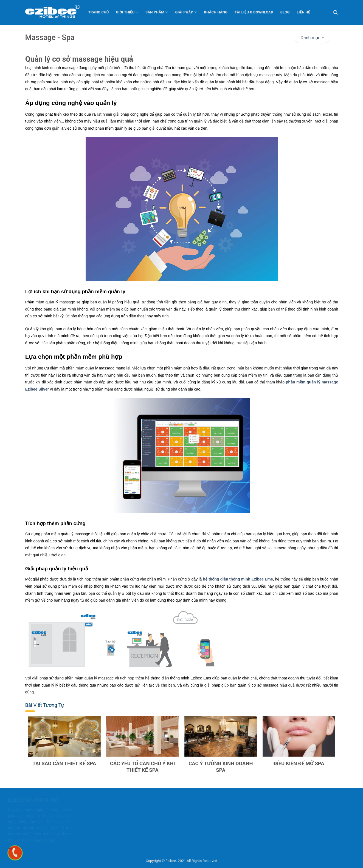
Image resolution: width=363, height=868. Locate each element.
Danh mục (312, 38)
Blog (285, 12)
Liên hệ (304, 12)
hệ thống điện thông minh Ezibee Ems (237, 579)
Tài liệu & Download (254, 12)
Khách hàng (216, 12)
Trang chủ (99, 12)
